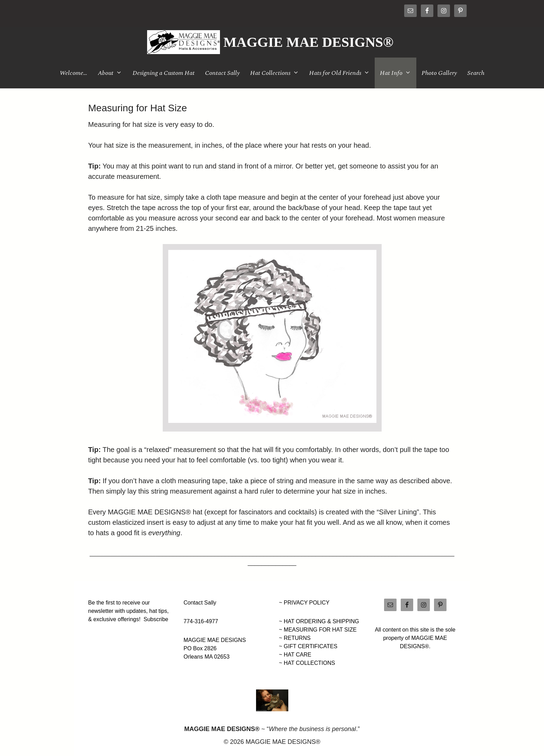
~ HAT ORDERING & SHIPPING (319, 621)
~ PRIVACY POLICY (304, 603)
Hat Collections (277, 73)
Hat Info (398, 73)
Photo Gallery (439, 73)
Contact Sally (222, 73)
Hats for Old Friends (342, 73)
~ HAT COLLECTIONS (307, 663)
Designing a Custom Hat (164, 73)
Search (476, 73)
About (112, 73)
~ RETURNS (295, 638)
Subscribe (156, 619)
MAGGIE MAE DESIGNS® (308, 42)
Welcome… (74, 73)
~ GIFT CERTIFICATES (308, 646)
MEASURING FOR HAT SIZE (320, 630)
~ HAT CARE (295, 655)
